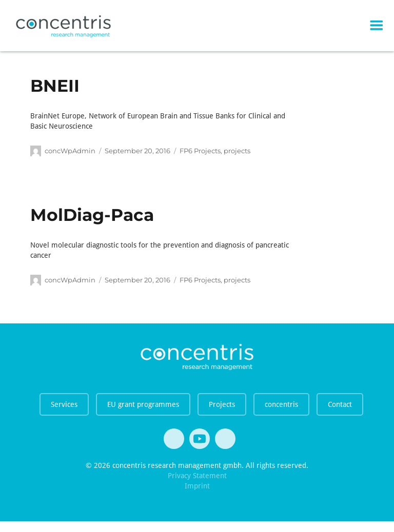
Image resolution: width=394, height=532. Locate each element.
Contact (340, 404)
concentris (281, 404)
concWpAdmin (70, 151)
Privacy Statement (197, 476)
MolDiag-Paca (92, 215)
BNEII (55, 86)
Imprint (197, 486)
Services (64, 404)
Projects (222, 404)
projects (237, 151)
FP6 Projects (200, 151)
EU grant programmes (143, 404)
